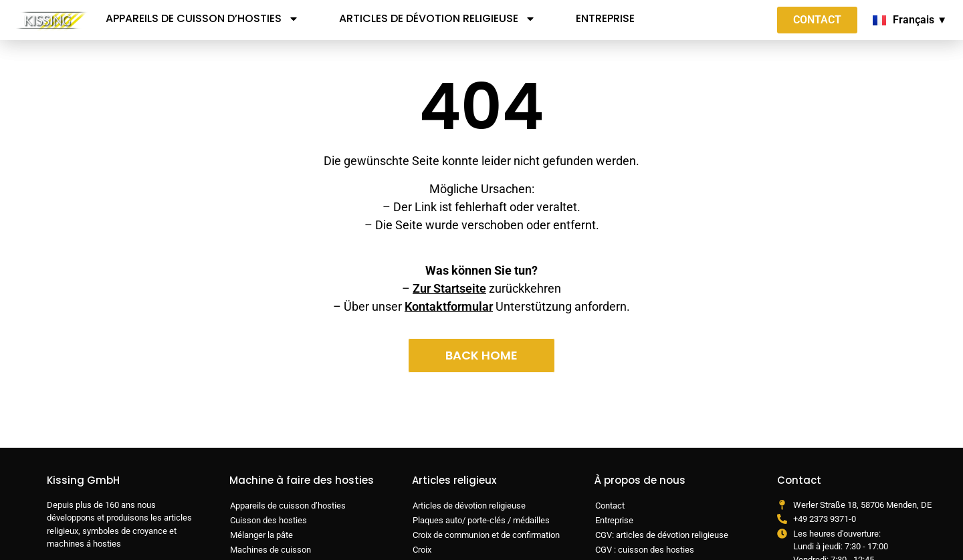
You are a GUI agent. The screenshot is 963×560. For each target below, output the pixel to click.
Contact (610, 506)
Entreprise (605, 18)
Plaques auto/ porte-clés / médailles (481, 520)
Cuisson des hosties (269, 520)
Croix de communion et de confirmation (486, 535)
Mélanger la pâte (261, 535)
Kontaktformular (449, 306)
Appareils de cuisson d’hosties (202, 19)
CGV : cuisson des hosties (645, 550)
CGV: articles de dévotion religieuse (662, 535)
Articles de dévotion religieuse (437, 19)
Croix (422, 550)
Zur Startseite (449, 288)
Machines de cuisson (271, 550)
